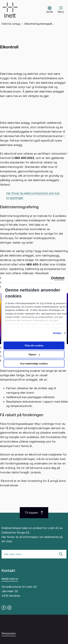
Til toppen (34, 513)
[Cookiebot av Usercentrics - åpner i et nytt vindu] (51, 279)
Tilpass (34, 354)
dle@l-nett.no (10, 579)
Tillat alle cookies (34, 345)
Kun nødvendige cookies (34, 363)
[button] (50, 10)
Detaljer (57, 333)
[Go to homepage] (10, 10)
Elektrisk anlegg (11, 24)
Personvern (9, 634)
